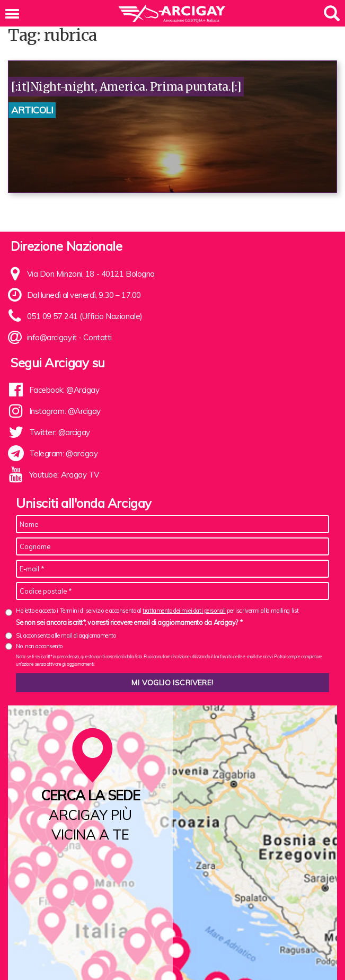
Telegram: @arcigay (64, 453)
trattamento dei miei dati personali (184, 611)
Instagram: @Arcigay (65, 411)
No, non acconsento (39, 646)
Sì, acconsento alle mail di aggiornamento (66, 635)
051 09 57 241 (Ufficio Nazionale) (85, 316)
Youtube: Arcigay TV (64, 475)
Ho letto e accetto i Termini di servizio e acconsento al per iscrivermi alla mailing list (157, 611)
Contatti (97, 337)
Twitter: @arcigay (60, 432)
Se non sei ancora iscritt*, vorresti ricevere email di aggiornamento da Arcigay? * (129, 622)
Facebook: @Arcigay (64, 390)
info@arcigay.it (52, 337)
